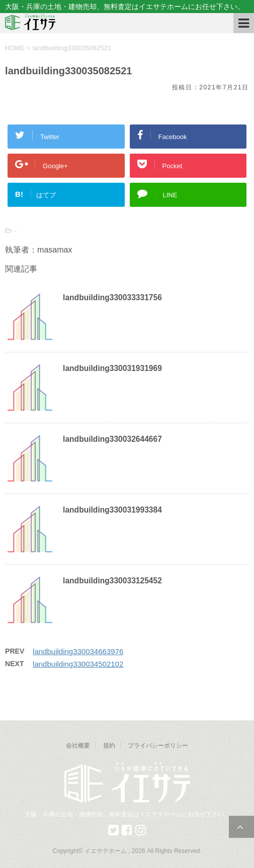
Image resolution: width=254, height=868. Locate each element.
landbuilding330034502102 (78, 664)
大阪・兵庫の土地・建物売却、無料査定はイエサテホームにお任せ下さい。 (127, 814)
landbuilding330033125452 (112, 581)
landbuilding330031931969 (112, 368)
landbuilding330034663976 (78, 651)
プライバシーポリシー (158, 746)
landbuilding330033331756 (112, 297)
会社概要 (78, 746)
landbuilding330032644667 (112, 439)
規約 (109, 746)
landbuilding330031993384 (112, 510)
